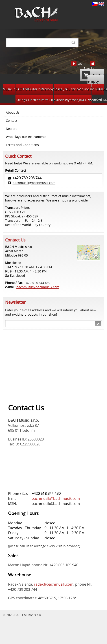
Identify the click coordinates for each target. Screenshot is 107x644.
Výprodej (72, 100)
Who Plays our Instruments (26, 137)
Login (81, 64)
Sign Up (90, 69)
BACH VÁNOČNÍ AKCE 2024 (85, 100)
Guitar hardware (34, 89)
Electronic (34, 100)
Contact (12, 121)
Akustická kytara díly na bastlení (60, 100)
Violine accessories (85, 89)
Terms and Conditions (22, 145)
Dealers (12, 129)
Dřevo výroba (47, 89)
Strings (22, 100)
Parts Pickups (47, 100)
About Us (13, 113)
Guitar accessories (72, 89)
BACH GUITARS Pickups (22, 89)
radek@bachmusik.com (54, 584)
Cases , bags (60, 89)
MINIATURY (98, 89)
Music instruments (9, 89)
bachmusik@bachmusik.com (34, 183)
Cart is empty (93, 77)
